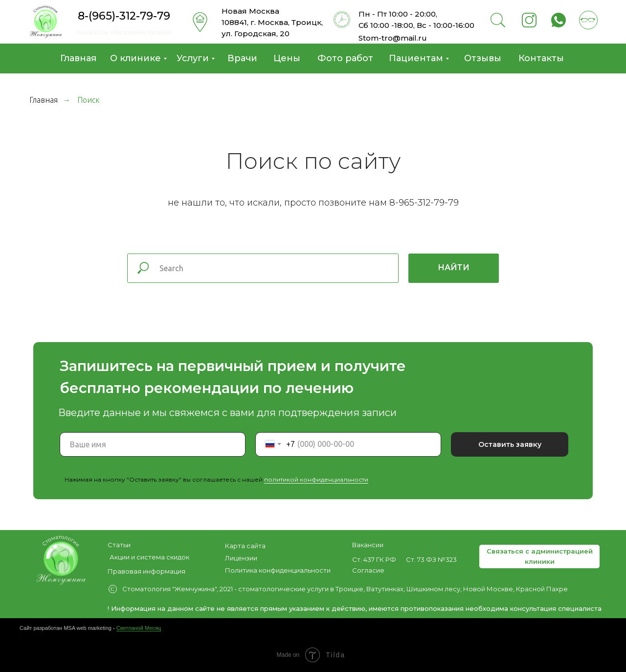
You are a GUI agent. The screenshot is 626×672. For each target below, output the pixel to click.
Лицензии (241, 558)
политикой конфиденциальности (316, 479)
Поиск (89, 100)
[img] (46, 22)
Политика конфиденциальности (278, 570)
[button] (539, 556)
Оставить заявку (510, 444)
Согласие (368, 570)
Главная (44, 100)
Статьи (119, 545)
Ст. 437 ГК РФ (374, 559)
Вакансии (368, 545)
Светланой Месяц (139, 628)
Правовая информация (146, 571)
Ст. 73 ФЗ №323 (431, 559)
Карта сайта (245, 546)
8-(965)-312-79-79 (124, 16)
